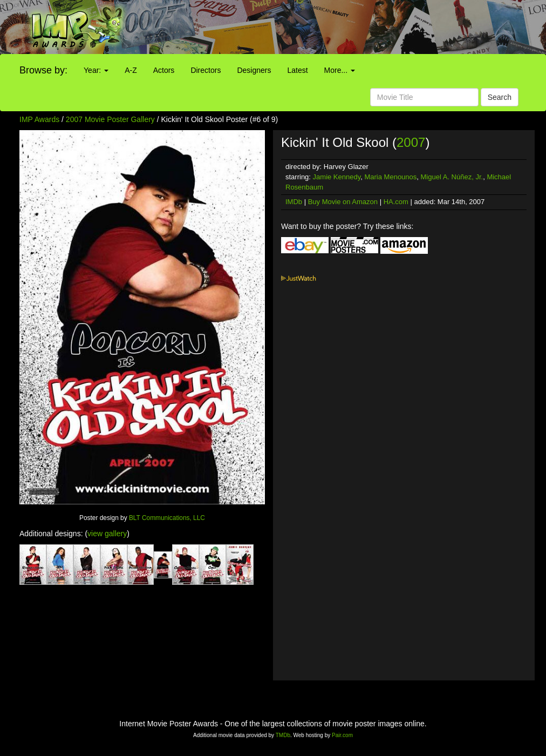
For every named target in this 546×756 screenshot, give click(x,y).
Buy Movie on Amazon (343, 202)
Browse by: (43, 70)
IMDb (294, 202)
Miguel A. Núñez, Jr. (452, 177)
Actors (164, 70)
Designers (254, 70)
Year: (96, 70)
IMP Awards (39, 119)
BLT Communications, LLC (167, 518)
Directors (206, 70)
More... (340, 70)
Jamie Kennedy (337, 177)
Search (500, 97)
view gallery (107, 534)
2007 (411, 142)
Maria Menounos (390, 177)
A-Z (131, 70)
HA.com (396, 202)
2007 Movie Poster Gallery (110, 119)
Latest (297, 70)
